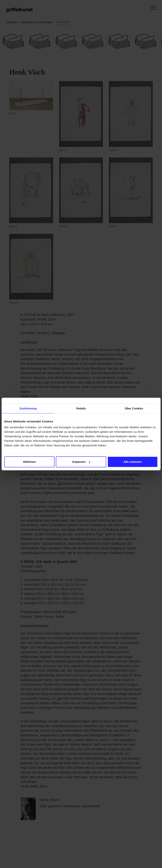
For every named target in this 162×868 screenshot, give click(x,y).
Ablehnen (29, 462)
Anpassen (81, 462)
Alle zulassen (133, 462)
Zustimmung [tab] (28, 408)
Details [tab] (81, 408)
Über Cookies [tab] (134, 408)
